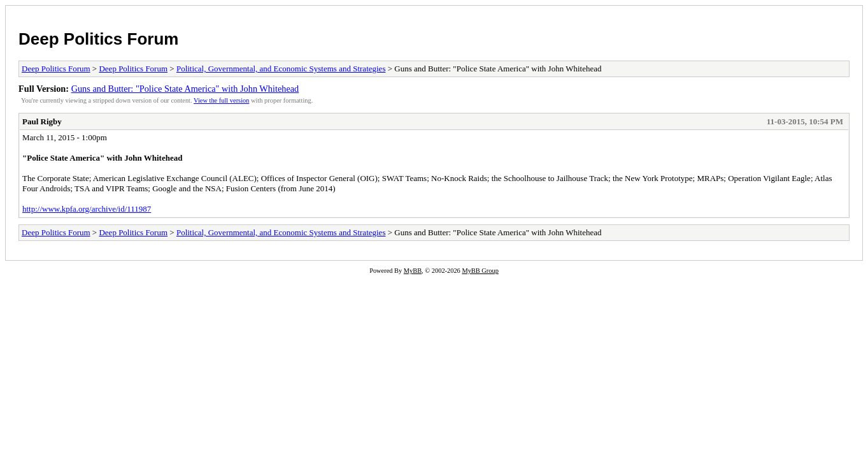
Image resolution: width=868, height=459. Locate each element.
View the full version (221, 100)
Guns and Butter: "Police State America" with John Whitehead (185, 89)
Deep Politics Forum (98, 39)
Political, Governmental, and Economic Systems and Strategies (281, 69)
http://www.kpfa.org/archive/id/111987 (87, 209)
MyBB (413, 271)
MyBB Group (480, 271)
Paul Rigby (42, 121)
